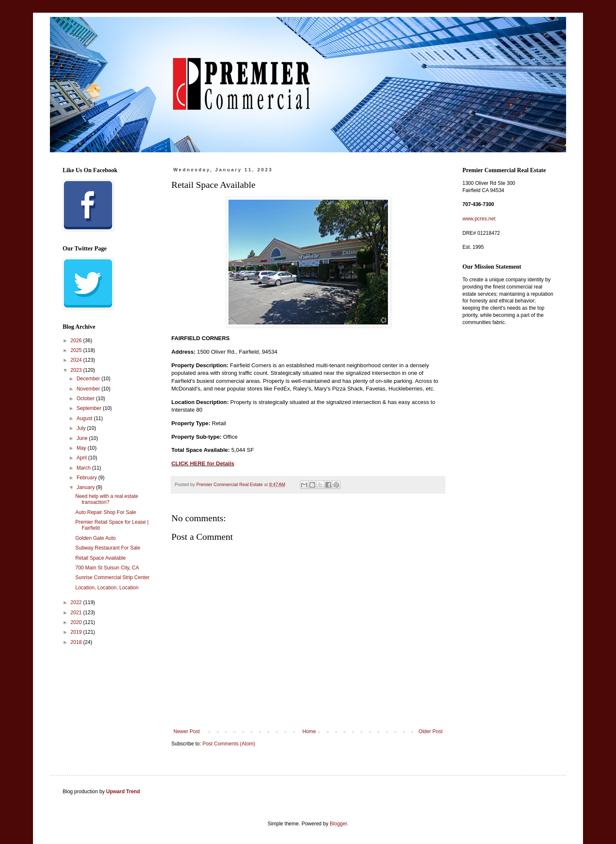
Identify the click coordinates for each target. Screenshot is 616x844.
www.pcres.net (479, 219)
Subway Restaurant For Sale (108, 548)
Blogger (338, 824)
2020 (77, 622)
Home (309, 731)
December (89, 379)
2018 (77, 642)
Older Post (430, 731)
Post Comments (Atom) (229, 744)
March (84, 468)
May (82, 448)
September (90, 408)
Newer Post (187, 731)
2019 (77, 632)
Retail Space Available (100, 558)
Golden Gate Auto (95, 538)
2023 (77, 370)
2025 (77, 350)
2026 (77, 341)
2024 (77, 360)
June (83, 438)
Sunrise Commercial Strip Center (112, 577)
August (85, 418)
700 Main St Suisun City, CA (107, 568)
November (89, 389)
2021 (77, 613)
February (87, 478)
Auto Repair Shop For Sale (106, 512)
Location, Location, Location (107, 588)
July (82, 428)
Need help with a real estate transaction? (107, 499)
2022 (77, 602)
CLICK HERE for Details (203, 463)
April (82, 458)
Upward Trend (123, 792)
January (86, 487)
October (86, 399)
